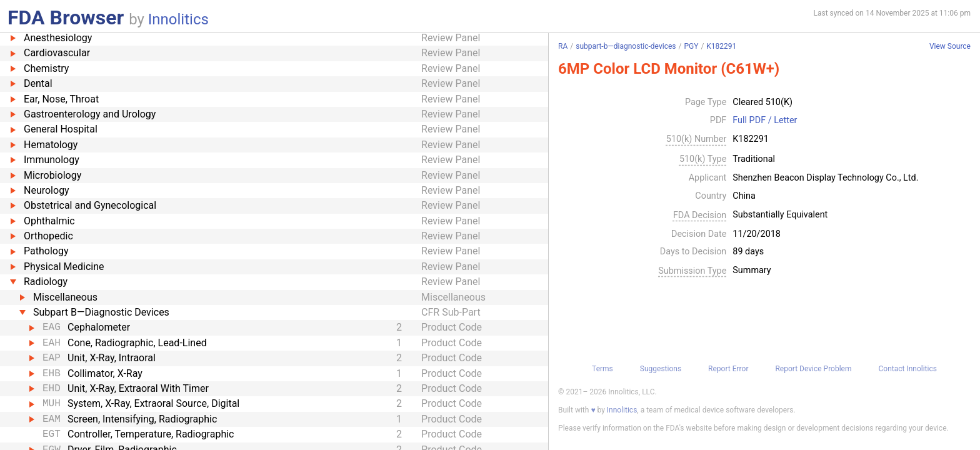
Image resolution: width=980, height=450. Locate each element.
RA (563, 46)
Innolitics (178, 19)
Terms (602, 369)
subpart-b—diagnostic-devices (626, 46)
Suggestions (661, 369)
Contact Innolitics (907, 369)
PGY (691, 46)
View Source (950, 47)
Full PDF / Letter (765, 121)
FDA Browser (66, 17)
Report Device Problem (813, 369)
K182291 (721, 46)
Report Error (728, 369)
